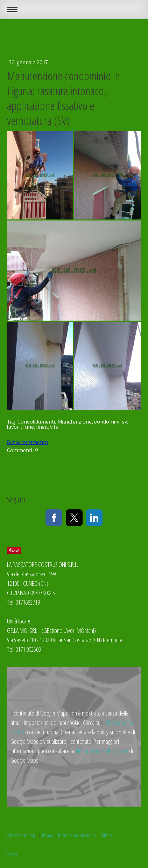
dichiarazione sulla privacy (102, 751)
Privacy (48, 835)
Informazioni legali (21, 835)
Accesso (12, 853)
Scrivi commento (28, 443)
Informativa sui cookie (77, 835)
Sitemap (108, 835)
